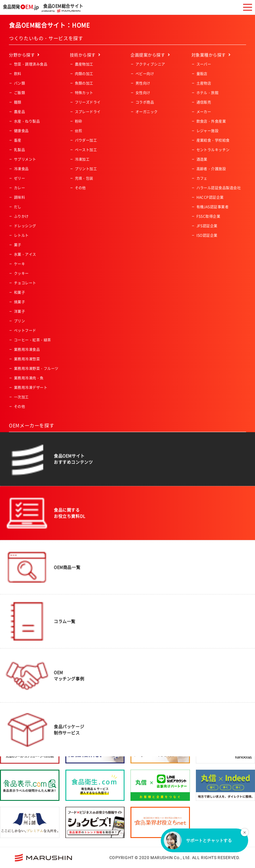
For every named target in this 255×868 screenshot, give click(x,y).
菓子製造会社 (25, 495)
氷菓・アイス (25, 254)
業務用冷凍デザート (31, 387)
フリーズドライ (88, 102)
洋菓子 (19, 311)
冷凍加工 (82, 159)
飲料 (18, 74)
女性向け (143, 93)
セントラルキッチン (213, 150)
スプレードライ (88, 112)
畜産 (18, 140)
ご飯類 (19, 93)
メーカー (204, 112)
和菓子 (19, 292)
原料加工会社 (25, 504)
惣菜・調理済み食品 (31, 64)
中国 (79, 499)
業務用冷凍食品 (27, 349)
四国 (79, 508)
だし (18, 207)
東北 (79, 461)
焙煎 (79, 131)
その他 (19, 407)
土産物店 (204, 83)
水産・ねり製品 (27, 121)
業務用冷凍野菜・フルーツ (36, 368)
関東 (79, 470)
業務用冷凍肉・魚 (29, 378)
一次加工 (21, 397)
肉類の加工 (84, 74)
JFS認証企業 (207, 226)
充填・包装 (84, 178)
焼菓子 (19, 302)
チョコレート (25, 283)
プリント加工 (86, 169)
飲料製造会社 (25, 476)
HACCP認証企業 (210, 197)
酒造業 (202, 159)
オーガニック (147, 112)
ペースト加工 (86, 150)
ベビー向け (145, 74)
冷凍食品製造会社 (29, 533)
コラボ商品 (145, 102)
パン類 (19, 83)
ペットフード (25, 330)
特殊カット (84, 93)
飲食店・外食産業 (211, 121)
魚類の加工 (84, 83)
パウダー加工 (86, 140)
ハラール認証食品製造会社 (219, 188)
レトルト (21, 235)
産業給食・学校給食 (213, 140)
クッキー (21, 273)
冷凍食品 (21, 169)
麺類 (18, 102)
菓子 (18, 245)
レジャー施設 (208, 131)
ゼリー (19, 178)
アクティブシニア (150, 64)
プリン (19, 321)
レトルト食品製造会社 (33, 523)
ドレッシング (25, 226)
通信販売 (204, 102)
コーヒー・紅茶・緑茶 (33, 340)
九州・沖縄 (84, 518)
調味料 (19, 197)
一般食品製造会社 (29, 451)
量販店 (202, 74)
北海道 (80, 451)
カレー (19, 188)
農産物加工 (84, 64)
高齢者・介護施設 (211, 169)
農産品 (19, 112)
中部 (79, 480)
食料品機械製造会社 (31, 514)
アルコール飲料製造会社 (34, 485)
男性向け (143, 83)
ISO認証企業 (207, 235)
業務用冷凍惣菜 (27, 359)
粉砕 (79, 121)
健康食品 (21, 131)
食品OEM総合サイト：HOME (49, 25)
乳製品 (19, 150)
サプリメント (25, 159)
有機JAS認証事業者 (213, 207)
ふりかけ (21, 216)
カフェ (202, 178)
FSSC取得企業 (208, 216)
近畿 (79, 489)
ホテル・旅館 (208, 93)
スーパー (204, 64)
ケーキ (19, 264)
